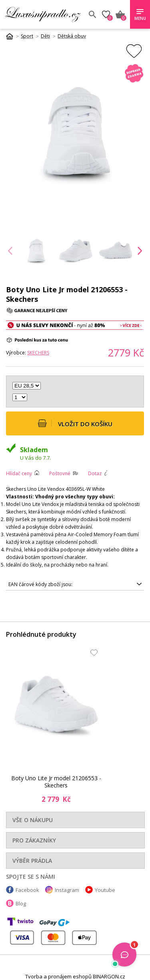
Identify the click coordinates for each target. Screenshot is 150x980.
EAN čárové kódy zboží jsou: (40, 584)
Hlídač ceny (19, 473)
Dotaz (95, 473)
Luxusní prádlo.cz (43, 14)
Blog (21, 903)
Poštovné (60, 473)
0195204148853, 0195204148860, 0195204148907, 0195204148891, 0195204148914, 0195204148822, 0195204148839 (75, 584)
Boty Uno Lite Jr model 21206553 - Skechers (56, 782)
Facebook (27, 890)
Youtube (105, 890)
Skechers (38, 353)
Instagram (67, 890)
